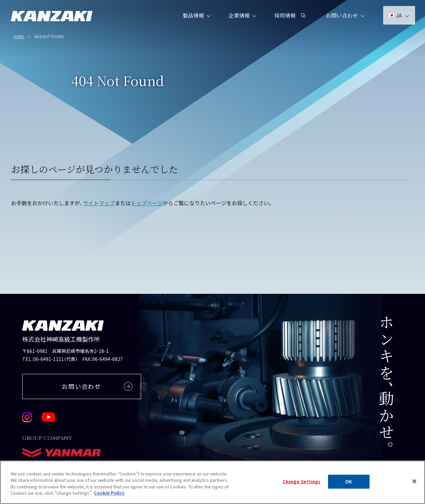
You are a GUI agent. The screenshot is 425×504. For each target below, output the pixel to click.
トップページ (147, 203)
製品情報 (192, 20)
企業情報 (238, 20)
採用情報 (289, 20)
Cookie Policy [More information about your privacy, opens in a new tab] (109, 498)
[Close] (414, 486)
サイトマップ (99, 203)
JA (394, 20)
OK (349, 487)
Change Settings (302, 487)
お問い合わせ (341, 20)
